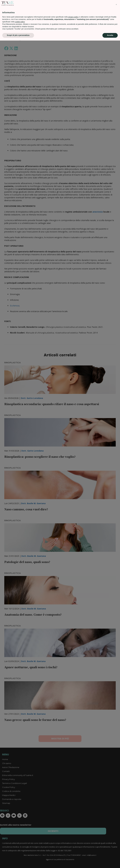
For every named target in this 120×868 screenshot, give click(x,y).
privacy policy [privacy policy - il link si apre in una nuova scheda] (73, 844)
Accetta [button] (110, 863)
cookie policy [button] (20, 849)
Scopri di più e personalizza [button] (18, 863)
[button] (116, 832)
